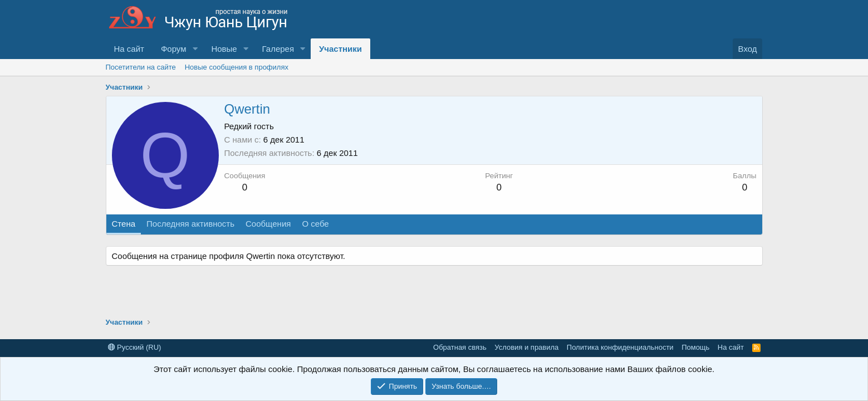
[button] (195, 49)
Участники (340, 49)
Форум (174, 49)
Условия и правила (526, 347)
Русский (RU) (135, 347)
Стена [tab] (124, 224)
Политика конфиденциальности (620, 347)
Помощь (695, 347)
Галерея (278, 49)
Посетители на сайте (141, 67)
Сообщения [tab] (268, 224)
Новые (224, 49)
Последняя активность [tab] (190, 224)
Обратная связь (460, 347)
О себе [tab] (315, 224)
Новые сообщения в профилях (237, 67)
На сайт (129, 49)
